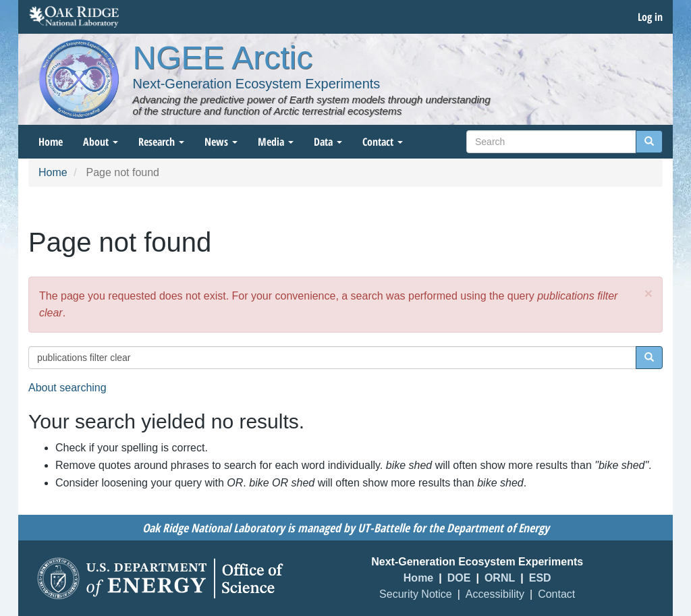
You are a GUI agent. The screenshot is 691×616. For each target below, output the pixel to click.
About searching (67, 388)
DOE (459, 578)
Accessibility (495, 594)
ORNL (500, 578)
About (101, 142)
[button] (648, 293)
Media (276, 142)
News (221, 142)
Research (161, 142)
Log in (650, 17)
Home (51, 142)
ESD (540, 578)
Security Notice (416, 594)
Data (328, 142)
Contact (383, 142)
